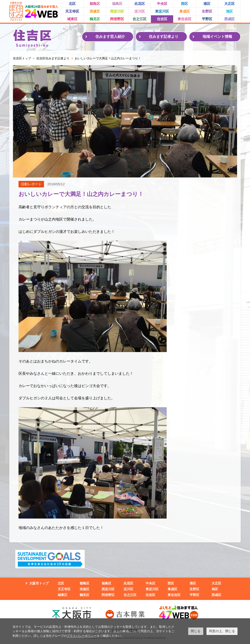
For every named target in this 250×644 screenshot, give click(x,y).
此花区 (140, 4)
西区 (184, 4)
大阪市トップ (39, 583)
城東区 (72, 19)
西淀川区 (117, 11)
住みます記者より (164, 37)
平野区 (207, 19)
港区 (207, 4)
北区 (72, 4)
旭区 (229, 11)
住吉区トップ (22, 58)
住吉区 (162, 19)
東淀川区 (162, 11)
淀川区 (140, 11)
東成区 (185, 11)
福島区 (117, 4)
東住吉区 (184, 19)
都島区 (95, 4)
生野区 (207, 11)
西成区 (230, 19)
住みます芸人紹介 (110, 37)
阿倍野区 (117, 19)
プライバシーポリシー (82, 636)
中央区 (162, 4)
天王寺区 (72, 11)
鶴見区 (95, 19)
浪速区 (95, 11)
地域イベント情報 (217, 37)
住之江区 (140, 19)
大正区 (230, 4)
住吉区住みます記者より (53, 58)
